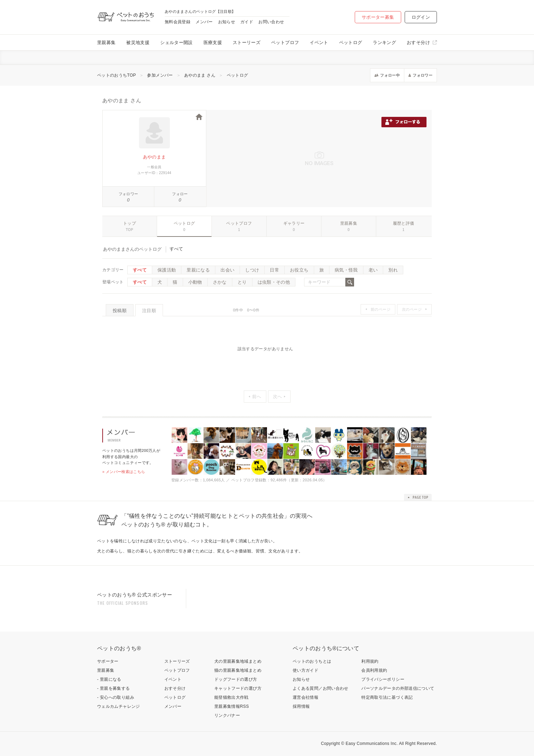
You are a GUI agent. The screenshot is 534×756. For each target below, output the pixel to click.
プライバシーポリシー (383, 679)
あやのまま (154, 157)
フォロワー (128, 194)
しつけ (252, 270)
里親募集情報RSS (232, 706)
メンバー (204, 22)
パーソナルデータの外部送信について (398, 688)
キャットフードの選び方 (238, 688)
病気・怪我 (346, 270)
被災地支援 (138, 42)
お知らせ (227, 22)
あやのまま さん (200, 75)
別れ (393, 270)
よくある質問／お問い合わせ (321, 688)
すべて (140, 270)
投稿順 (120, 311)
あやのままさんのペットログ (132, 249)
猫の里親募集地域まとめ (238, 670)
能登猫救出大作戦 (231, 697)
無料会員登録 (178, 22)
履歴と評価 (404, 223)
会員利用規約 (374, 670)
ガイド (247, 22)
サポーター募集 (378, 17)
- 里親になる (109, 679)
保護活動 (167, 270)
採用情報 (301, 706)
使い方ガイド (305, 670)
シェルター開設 (176, 42)
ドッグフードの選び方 (236, 679)
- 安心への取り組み (116, 697)
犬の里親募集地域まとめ (238, 661)
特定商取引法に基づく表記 (387, 697)
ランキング (384, 42)
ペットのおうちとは (312, 661)
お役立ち (299, 270)
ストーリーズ (247, 42)
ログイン (421, 17)
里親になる (198, 270)
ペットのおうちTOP (117, 75)
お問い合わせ (271, 22)
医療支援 (213, 42)
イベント (319, 42)
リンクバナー (227, 715)
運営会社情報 (305, 697)
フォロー (180, 194)
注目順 (149, 311)
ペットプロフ (285, 42)
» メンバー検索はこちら (124, 472)
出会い (227, 270)
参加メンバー (160, 75)
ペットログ (351, 42)
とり (242, 282)
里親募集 (106, 42)
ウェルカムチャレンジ (119, 706)
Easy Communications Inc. (372, 744)
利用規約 (370, 661)
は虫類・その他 (274, 282)
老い (373, 270)
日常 (274, 270)
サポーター (108, 661)
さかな (220, 282)
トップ (130, 223)
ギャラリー (294, 223)
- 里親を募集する (114, 688)
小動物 (195, 282)
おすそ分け (418, 42)
